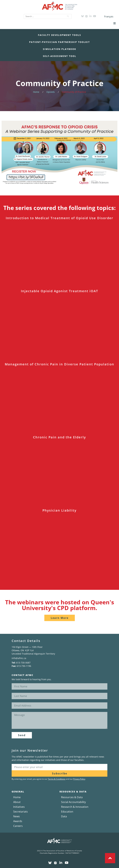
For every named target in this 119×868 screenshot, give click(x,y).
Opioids (51, 92)
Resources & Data (72, 797)
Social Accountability (73, 802)
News (17, 816)
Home (36, 92)
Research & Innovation (75, 807)
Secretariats (20, 812)
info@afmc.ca (19, 658)
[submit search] (68, 16)
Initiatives (19, 807)
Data (64, 816)
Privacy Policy (79, 779)
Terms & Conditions (57, 779)
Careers (18, 826)
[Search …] (44, 16)
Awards (18, 821)
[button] (115, 23)
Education (67, 812)
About (17, 802)
